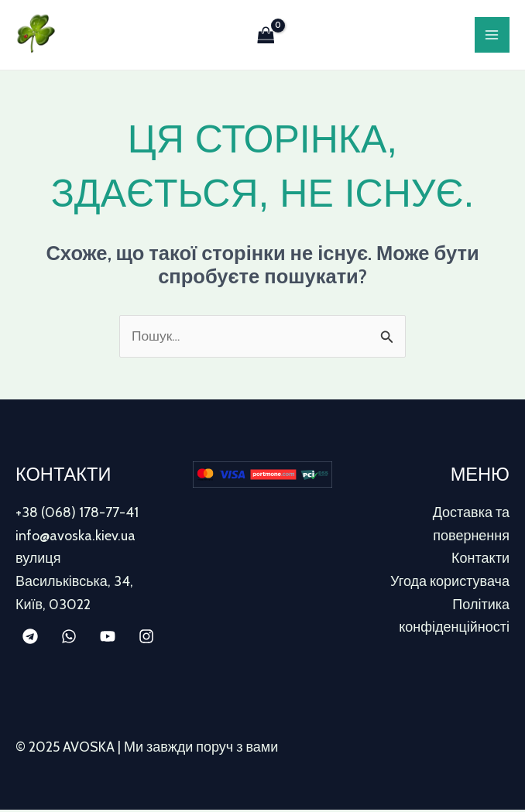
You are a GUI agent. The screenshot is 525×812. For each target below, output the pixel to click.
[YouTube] (108, 639)
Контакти (480, 560)
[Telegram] (30, 639)
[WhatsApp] (69, 639)
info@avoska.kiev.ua (75, 538)
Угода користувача (450, 584)
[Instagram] (146, 639)
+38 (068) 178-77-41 (77, 515)
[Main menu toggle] (492, 35)
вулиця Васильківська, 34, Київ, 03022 (74, 583)
